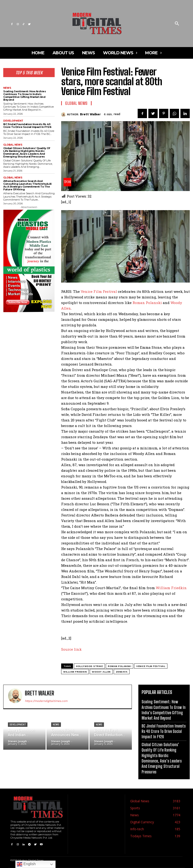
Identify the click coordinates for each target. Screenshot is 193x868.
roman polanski (120, 666)
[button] (177, 24)
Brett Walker (90, 114)
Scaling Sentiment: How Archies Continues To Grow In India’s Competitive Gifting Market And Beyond (25, 96)
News (7, 88)
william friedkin (75, 672)
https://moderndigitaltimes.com (46, 701)
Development (13, 121)
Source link (71, 649)
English (26, 864)
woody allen (101, 672)
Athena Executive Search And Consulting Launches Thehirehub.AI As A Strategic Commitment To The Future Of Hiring (27, 185)
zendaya (122, 672)
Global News (13, 145)
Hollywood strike (89, 666)
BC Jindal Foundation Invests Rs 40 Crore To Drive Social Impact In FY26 (27, 126)
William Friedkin (171, 588)
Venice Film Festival (99, 291)
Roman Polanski (147, 303)
